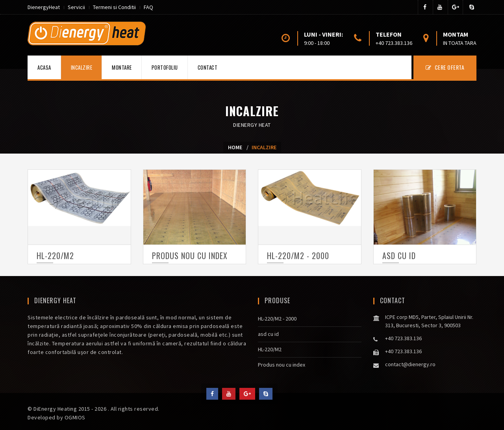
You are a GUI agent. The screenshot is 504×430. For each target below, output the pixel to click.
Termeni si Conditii (114, 7)
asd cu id (399, 256)
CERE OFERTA (445, 67)
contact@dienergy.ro (410, 364)
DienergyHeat (44, 7)
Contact (208, 67)
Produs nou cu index (190, 256)
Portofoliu (165, 67)
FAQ (148, 7)
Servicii (76, 7)
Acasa (44, 67)
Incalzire (82, 67)
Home (235, 147)
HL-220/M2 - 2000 (298, 256)
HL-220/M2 (55, 256)
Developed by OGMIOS (57, 417)
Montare (122, 67)
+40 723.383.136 (394, 43)
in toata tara (460, 43)
